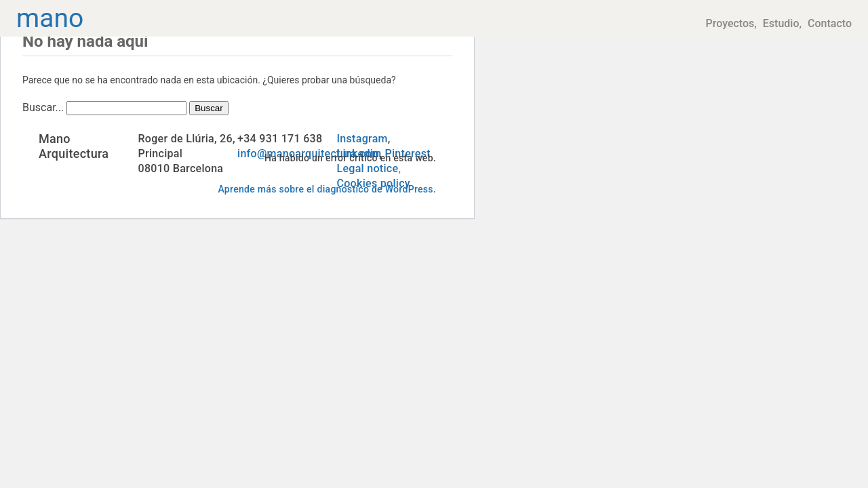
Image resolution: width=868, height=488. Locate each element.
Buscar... (43, 107)
